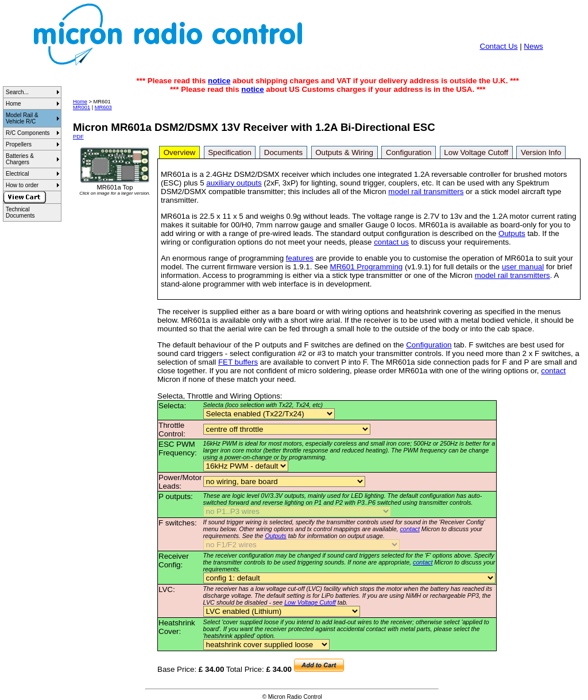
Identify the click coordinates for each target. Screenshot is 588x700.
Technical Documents (20, 212)
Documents (283, 152)
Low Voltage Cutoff (476, 152)
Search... (17, 92)
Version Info (541, 152)
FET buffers (238, 362)
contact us (391, 242)
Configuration (409, 152)
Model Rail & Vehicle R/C (22, 118)
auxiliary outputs (234, 183)
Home (13, 104)
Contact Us (499, 46)
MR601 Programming (367, 267)
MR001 (82, 107)
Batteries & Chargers (20, 159)
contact (553, 371)
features (300, 258)
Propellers (19, 144)
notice (219, 81)
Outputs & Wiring (344, 152)
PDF (78, 137)
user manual (523, 267)
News (533, 46)
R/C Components (28, 133)
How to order (22, 185)
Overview (180, 152)
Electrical (18, 174)
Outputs (512, 233)
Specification (230, 152)
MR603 (103, 107)
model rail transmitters (426, 192)
